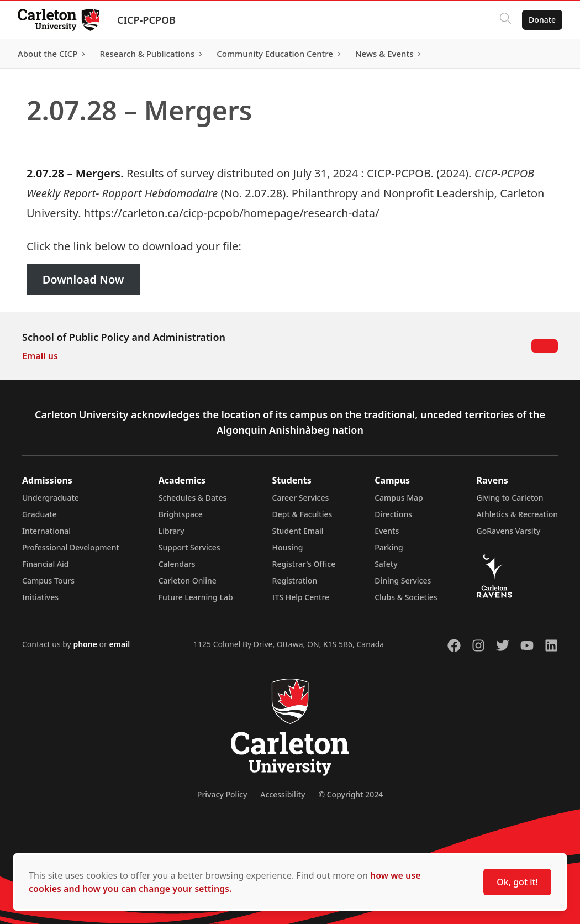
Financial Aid (45, 564)
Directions (393, 514)
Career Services (301, 498)
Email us (40, 356)
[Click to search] (505, 20)
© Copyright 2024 (350, 794)
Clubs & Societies (406, 597)
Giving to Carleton (510, 498)
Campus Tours (48, 581)
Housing (288, 547)
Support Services (189, 547)
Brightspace (181, 514)
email (119, 644)
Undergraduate (51, 498)
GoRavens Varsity (509, 531)
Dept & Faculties (302, 514)
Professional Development (71, 547)
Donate (542, 20)
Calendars (177, 564)
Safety (386, 564)
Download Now (83, 279)
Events (387, 531)
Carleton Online (188, 581)
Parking (389, 547)
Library (172, 531)
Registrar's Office (304, 564)
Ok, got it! (517, 882)
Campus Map (399, 498)
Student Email (298, 531)
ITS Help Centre (301, 597)
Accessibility (283, 794)
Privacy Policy (222, 794)
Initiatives (40, 597)
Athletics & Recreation (517, 514)
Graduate (39, 514)
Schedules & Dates (193, 498)
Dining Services (403, 581)
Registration (295, 581)
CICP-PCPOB (146, 20)
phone (86, 644)
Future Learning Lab (196, 597)
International (46, 531)
